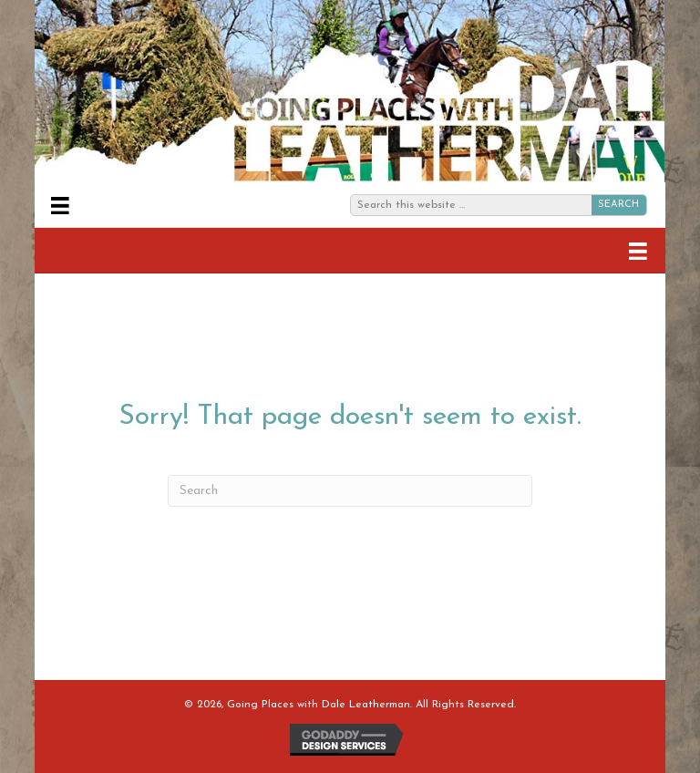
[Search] (350, 491)
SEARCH (618, 205)
